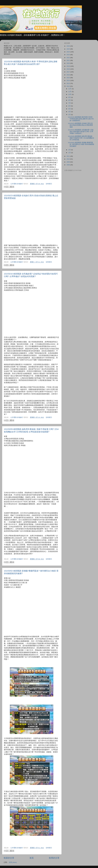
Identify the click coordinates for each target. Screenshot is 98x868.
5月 (70, 109)
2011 (68, 156)
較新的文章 (9, 858)
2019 (68, 66)
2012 (68, 86)
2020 (68, 63)
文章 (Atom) (13, 862)
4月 (70, 112)
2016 (68, 75)
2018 (68, 69)
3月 (70, 115)
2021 (68, 60)
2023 (68, 55)
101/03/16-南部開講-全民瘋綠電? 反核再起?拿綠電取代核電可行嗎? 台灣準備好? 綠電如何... (81, 132)
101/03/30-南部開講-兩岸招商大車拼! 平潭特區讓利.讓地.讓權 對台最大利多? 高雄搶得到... (81, 119)
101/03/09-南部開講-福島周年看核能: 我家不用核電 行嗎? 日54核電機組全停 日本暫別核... (81, 138)
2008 (68, 165)
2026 (68, 46)
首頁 (32, 858)
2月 (70, 150)
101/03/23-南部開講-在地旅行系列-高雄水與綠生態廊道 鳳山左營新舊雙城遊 (80, 125)
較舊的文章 (54, 858)
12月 (70, 89)
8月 (70, 100)
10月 (70, 94)
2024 (68, 52)
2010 (68, 159)
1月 (70, 153)
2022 (68, 58)
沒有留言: (49, 184)
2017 (68, 72)
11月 (70, 92)
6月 (70, 106)
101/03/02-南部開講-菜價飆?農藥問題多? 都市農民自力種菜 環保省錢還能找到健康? (81, 144)
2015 (68, 78)
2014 (68, 80)
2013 (68, 83)
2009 (68, 162)
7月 (70, 103)
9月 (70, 97)
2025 (68, 49)
